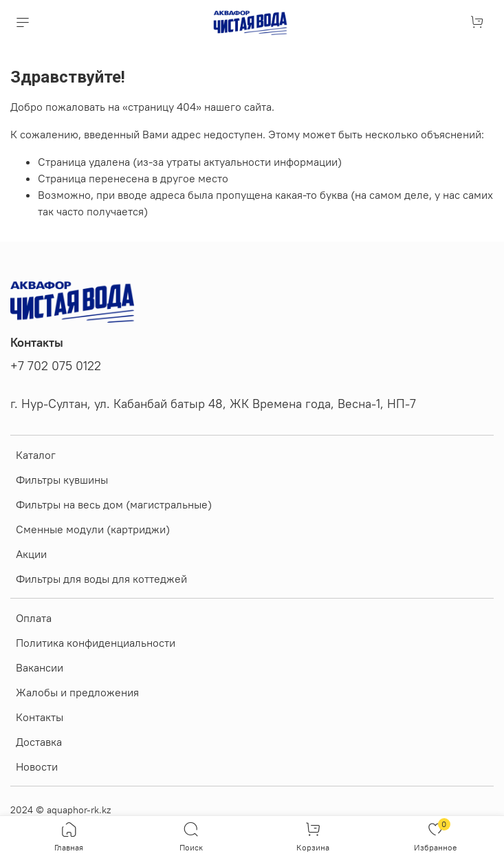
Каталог (36, 455)
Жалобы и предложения (77, 692)
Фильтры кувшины (62, 480)
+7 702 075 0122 (56, 366)
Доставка (39, 742)
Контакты (40, 717)
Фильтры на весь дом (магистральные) (114, 504)
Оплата (34, 618)
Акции (31, 554)
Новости (37, 766)
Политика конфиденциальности (96, 643)
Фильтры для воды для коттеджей (101, 579)
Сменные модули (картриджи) (93, 529)
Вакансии (40, 667)
